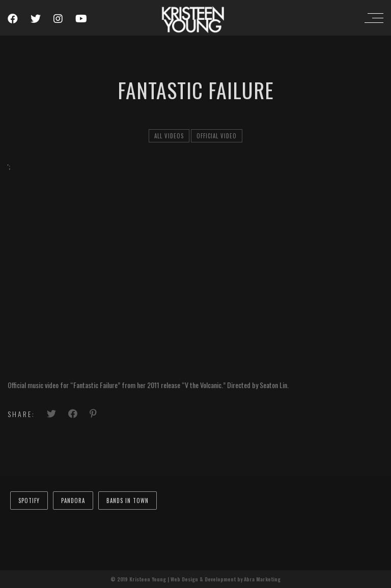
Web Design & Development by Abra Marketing (226, 579)
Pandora (73, 501)
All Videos (169, 136)
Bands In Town (128, 501)
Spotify (29, 501)
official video (217, 136)
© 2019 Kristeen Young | (141, 579)
